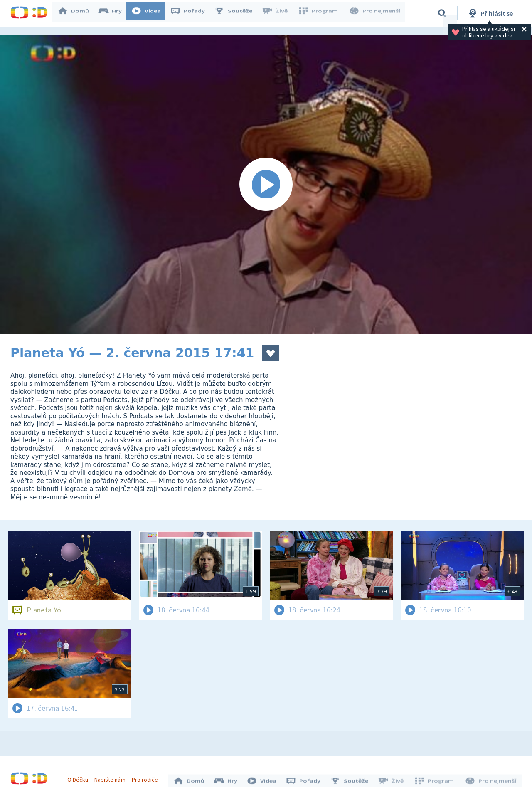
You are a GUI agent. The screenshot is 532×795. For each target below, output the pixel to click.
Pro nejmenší (375, 13)
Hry (114, 13)
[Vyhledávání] (442, 13)
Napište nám (112, 778)
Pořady (192, 13)
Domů (77, 13)
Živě (278, 13)
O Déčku (80, 778)
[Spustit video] (266, 185)
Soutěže (237, 13)
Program (320, 13)
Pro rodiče (147, 778)
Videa (150, 13)
